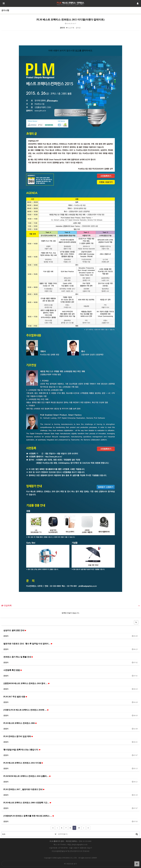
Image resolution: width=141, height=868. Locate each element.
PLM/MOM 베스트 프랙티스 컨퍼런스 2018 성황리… (27, 776)
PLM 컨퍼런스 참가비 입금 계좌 (18, 736)
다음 (84, 828)
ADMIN (94, 858)
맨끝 (88, 828)
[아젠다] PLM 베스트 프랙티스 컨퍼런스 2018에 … (26, 710)
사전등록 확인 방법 (13, 670)
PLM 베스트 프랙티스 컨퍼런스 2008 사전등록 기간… (27, 803)
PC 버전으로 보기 (71, 864)
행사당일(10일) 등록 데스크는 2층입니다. (22, 750)
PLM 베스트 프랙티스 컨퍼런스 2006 (20, 723)
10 (78, 827)
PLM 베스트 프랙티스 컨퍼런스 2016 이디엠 (23, 763)
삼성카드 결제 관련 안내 (15, 630)
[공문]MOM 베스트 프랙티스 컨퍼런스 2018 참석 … (26, 683)
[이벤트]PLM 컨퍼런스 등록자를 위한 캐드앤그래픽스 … (29, 816)
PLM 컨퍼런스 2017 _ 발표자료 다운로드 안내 (24, 789)
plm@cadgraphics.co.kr (80, 845)
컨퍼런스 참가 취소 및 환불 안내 (18, 657)
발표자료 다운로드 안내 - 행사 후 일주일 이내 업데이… (28, 644)
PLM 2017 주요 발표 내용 (15, 697)
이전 (57, 828)
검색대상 (2, 831)
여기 (77, 51)
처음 (53, 828)
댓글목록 (6, 606)
